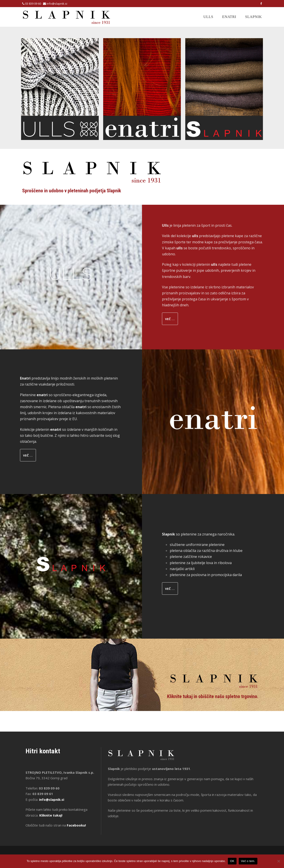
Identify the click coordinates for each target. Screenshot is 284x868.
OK (232, 861)
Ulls (208, 17)
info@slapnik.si (57, 4)
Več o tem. (248, 861)
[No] (278, 861)
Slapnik (253, 17)
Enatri (229, 17)
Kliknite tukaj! (51, 815)
